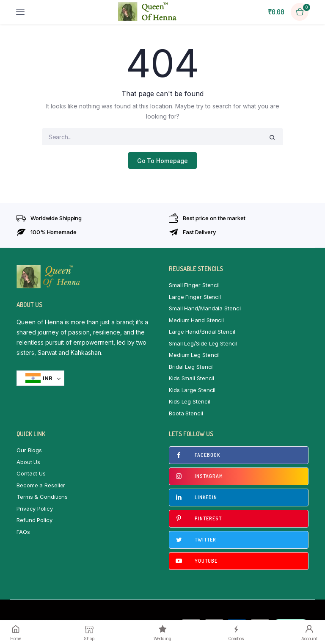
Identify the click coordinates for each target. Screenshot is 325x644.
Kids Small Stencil (191, 378)
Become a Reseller (41, 485)
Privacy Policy (35, 509)
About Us (28, 462)
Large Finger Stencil (195, 297)
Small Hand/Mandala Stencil (205, 308)
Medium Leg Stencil (194, 355)
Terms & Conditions (42, 497)
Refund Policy (34, 520)
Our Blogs (29, 450)
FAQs (23, 532)
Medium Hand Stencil (196, 320)
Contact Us (31, 473)
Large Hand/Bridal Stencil (202, 332)
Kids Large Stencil (192, 390)
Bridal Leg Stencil (191, 367)
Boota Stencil (186, 413)
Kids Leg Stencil (189, 401)
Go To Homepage (163, 161)
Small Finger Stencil (194, 285)
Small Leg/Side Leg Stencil (203, 343)
